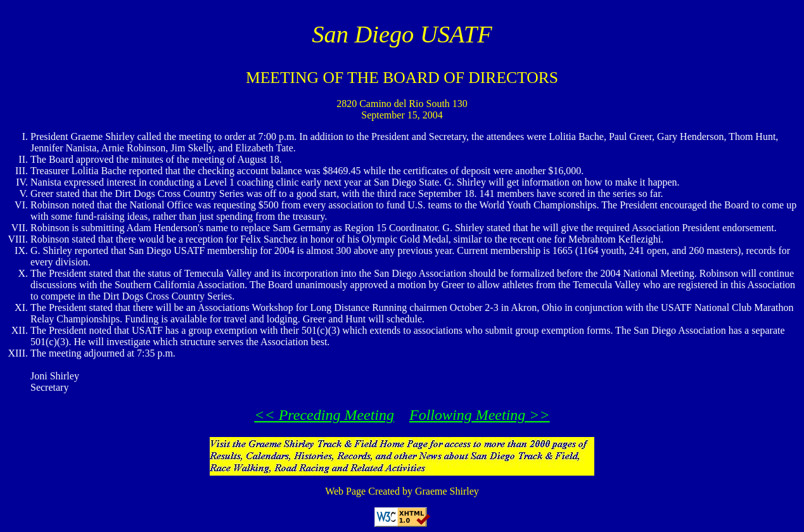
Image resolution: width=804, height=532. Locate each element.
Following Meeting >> (480, 415)
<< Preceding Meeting (324, 415)
